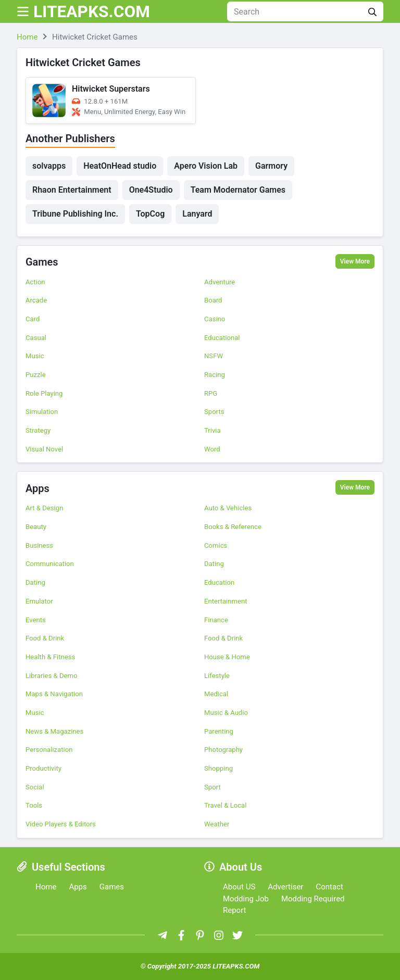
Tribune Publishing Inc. (75, 214)
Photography (223, 750)
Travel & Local (225, 805)
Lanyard (197, 214)
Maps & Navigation (54, 694)
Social (35, 787)
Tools (34, 805)
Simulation (42, 412)
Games (42, 262)
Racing (215, 375)
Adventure (220, 282)
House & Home (227, 657)
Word (212, 449)
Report (235, 910)
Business (39, 545)
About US (239, 887)
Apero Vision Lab (206, 166)
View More (355, 261)
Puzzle (36, 375)
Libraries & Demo (51, 676)
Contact (329, 887)
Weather (217, 824)
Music (35, 356)
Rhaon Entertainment (72, 190)
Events (36, 620)
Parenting (219, 731)
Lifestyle (217, 676)
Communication (50, 564)
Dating (214, 564)
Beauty (36, 527)
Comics (216, 545)
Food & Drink (45, 638)
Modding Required (313, 899)
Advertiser (285, 887)
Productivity (43, 768)
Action (35, 282)
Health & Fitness (50, 657)
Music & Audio (226, 713)
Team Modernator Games (238, 190)
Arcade (36, 300)
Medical (216, 694)
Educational (222, 338)
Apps (37, 488)
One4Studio (151, 190)
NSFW (214, 356)
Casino (215, 319)
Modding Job (246, 899)
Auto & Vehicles (228, 508)
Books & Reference (233, 527)
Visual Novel (44, 449)
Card (33, 319)
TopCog (150, 214)
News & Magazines (54, 731)
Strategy (38, 430)
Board (213, 300)
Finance (216, 620)
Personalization (49, 750)
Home (46, 887)
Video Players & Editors (61, 824)
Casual (36, 338)
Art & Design (44, 508)
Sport (213, 787)
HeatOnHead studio (120, 166)
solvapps (49, 166)
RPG (211, 393)
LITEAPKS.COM (92, 11)
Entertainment (226, 601)
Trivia (213, 430)
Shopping (218, 768)
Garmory (271, 166)
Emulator (39, 601)
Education (219, 582)
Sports (214, 412)
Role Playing (44, 393)
